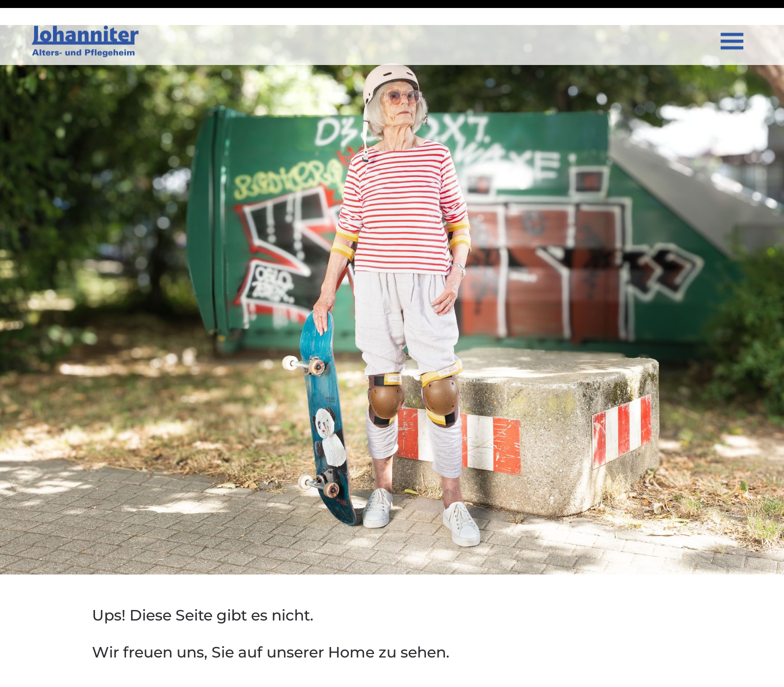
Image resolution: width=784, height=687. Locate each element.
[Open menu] (732, 23)
